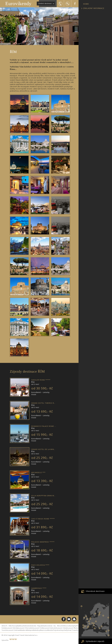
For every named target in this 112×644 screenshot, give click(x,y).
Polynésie (57, 630)
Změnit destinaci (45, 3)
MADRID (85, 626)
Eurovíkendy (18, 4)
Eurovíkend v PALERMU (95, 628)
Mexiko (50, 630)
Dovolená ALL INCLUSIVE (55, 626)
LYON (89, 624)
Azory (15, 626)
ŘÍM (94, 625)
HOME (86, 4)
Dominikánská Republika (35, 626)
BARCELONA (88, 626)
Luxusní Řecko (73, 628)
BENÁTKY (94, 623)
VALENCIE (88, 627)
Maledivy (37, 630)
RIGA (99, 615)
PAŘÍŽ (89, 621)
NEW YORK (81, 606)
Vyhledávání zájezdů (95, 641)
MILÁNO (92, 623)
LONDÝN (87, 619)
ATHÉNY (100, 628)
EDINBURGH (86, 616)
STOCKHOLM (95, 614)
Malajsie (30, 630)
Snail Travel (72, 630)
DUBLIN (84, 617)
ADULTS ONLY (7, 626)
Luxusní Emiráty (13, 628)
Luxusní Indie (39, 628)
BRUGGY (90, 619)
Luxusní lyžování (50, 628)
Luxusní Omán (62, 628)
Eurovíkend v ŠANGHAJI (108, 618)
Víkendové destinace (95, 591)
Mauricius (44, 630)
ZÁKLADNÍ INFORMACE (94, 8)
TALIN (99, 614)
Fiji (75, 626)
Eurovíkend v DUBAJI (109, 635)
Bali (18, 626)
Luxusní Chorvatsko (26, 628)
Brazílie (23, 626)
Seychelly (64, 630)
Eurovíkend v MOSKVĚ (103, 616)
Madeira (24, 630)
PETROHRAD (100, 612)
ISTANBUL (102, 626)
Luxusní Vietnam (14, 630)
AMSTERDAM (91, 618)
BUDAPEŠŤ (96, 621)
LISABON (83, 627)
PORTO (83, 625)
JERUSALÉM (106, 631)
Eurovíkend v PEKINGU (109, 630)
